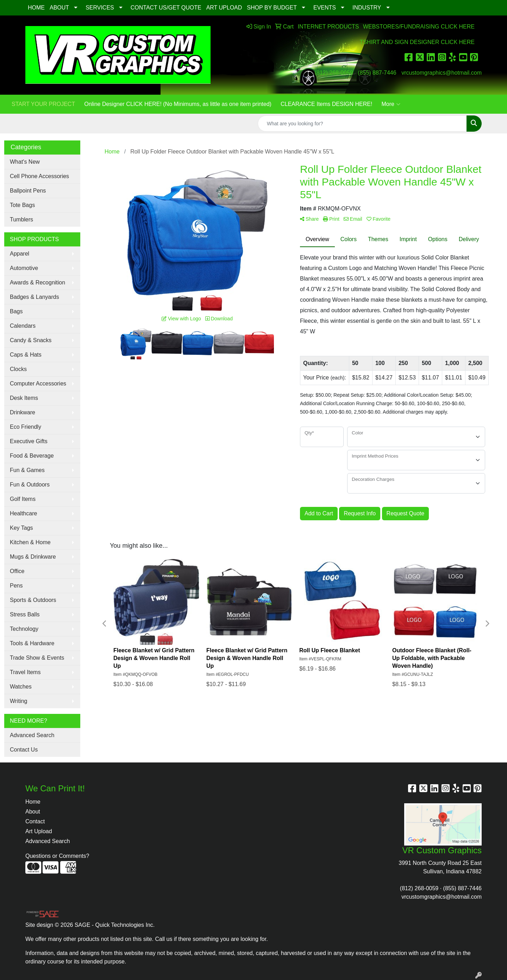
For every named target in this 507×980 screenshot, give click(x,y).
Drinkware (23, 412)
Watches (21, 687)
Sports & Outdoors (33, 600)
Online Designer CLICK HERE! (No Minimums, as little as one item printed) (178, 104)
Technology (24, 629)
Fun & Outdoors (30, 485)
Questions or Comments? (57, 856)
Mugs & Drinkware (33, 557)
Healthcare (23, 513)
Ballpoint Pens (28, 191)
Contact (35, 821)
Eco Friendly (26, 427)
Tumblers (21, 219)
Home (33, 802)
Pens (16, 586)
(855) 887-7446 (377, 73)
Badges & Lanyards (35, 297)
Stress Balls (25, 614)
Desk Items (24, 398)
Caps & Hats (26, 355)
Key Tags (21, 528)
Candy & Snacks (31, 340)
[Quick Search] (362, 124)
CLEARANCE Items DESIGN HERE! (327, 104)
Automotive (24, 268)
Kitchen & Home (30, 542)
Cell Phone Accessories (39, 176)
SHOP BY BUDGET (272, 8)
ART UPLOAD (224, 8)
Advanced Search (32, 735)
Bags (16, 311)
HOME (36, 8)
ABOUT (59, 8)
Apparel (20, 254)
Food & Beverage (32, 456)
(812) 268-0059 (334, 73)
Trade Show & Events (37, 658)
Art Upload (39, 831)
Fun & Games (27, 470)
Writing (19, 701)
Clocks (18, 369)
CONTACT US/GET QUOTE (166, 8)
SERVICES (100, 8)
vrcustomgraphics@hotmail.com (442, 73)
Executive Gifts (29, 441)
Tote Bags (22, 205)
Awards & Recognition (37, 282)
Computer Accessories (38, 384)
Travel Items (25, 672)
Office (17, 571)
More (391, 104)
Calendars (23, 326)
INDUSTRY (367, 8)
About (33, 812)
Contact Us (24, 750)
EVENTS (325, 8)
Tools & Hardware (32, 643)
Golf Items (23, 499)
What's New (25, 162)
